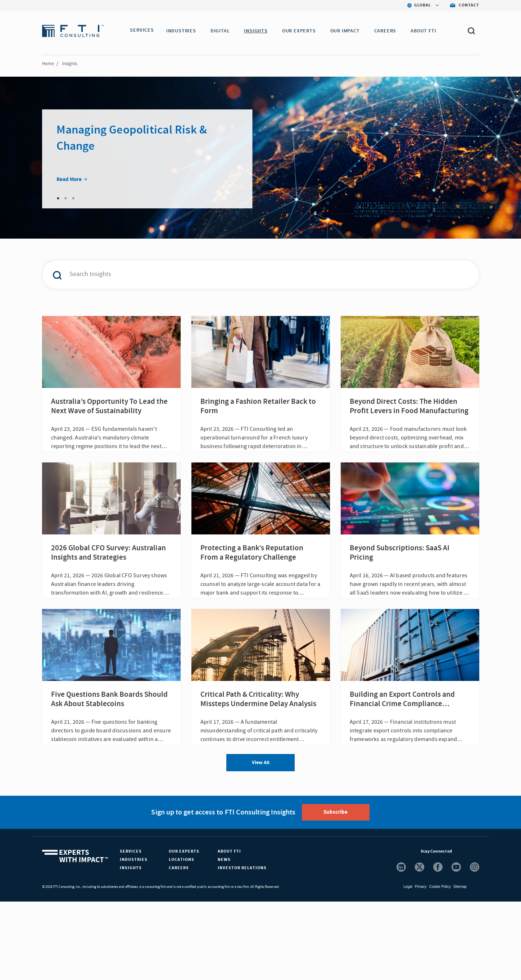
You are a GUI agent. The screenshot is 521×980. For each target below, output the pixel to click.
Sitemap (460, 965)
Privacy (421, 965)
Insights (131, 946)
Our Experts (184, 930)
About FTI (229, 930)
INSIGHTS (258, 31)
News (224, 938)
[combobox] (245, 275)
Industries (134, 938)
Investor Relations (242, 946)
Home (48, 64)
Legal (408, 965)
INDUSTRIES (183, 31)
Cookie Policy (440, 965)
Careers (179, 946)
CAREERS (388, 31)
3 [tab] (73, 198)
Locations (182, 938)
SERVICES (142, 31)
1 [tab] (58, 198)
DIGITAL (222, 31)
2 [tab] (66, 198)
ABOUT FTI (425, 31)
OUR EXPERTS (301, 31)
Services (131, 930)
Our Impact (347, 31)
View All (261, 841)
